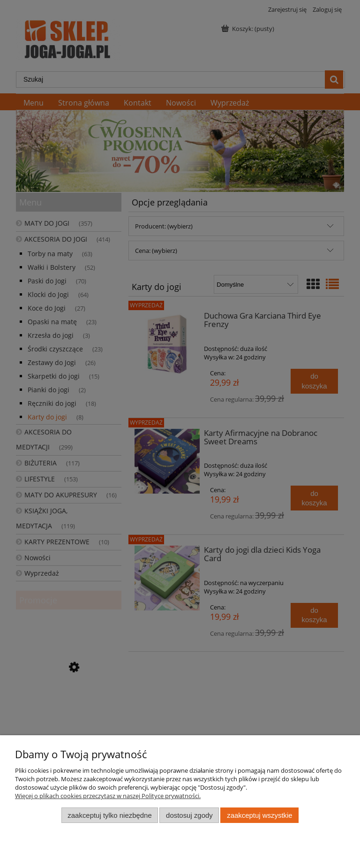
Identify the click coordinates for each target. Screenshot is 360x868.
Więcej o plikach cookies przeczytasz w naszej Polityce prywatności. (108, 796)
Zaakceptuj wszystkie (259, 815)
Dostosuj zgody (189, 815)
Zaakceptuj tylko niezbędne (109, 815)
